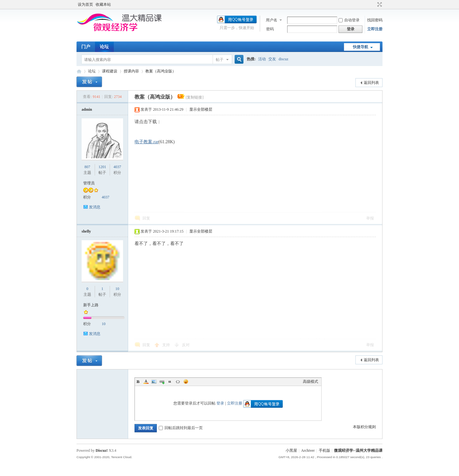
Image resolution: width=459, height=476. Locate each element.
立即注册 (375, 29)
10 (117, 289)
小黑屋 (291, 450)
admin (87, 109)
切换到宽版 (379, 4)
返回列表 (371, 83)
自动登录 (349, 20)
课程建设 (110, 71)
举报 (370, 218)
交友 (272, 59)
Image (154, 382)
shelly (86, 231)
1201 (102, 167)
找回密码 (375, 20)
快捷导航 (361, 47)
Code (178, 382)
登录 (220, 403)
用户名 (272, 20)
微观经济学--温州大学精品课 (79, 71)
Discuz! (102, 450)
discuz (284, 59)
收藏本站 (103, 4)
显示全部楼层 (201, 109)
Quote (170, 382)
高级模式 (310, 382)
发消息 (95, 207)
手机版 (324, 450)
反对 (186, 345)
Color (146, 382)
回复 (146, 218)
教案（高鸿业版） (161, 71)
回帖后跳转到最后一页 (181, 428)
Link (162, 382)
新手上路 (91, 305)
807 (87, 167)
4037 (117, 167)
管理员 (89, 183)
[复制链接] (194, 97)
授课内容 (131, 71)
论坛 (104, 47)
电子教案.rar (146, 142)
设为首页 (85, 4)
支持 (167, 345)
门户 (86, 47)
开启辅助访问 (374, 4)
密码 (270, 29)
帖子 (220, 60)
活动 (262, 59)
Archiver (308, 450)
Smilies (186, 382)
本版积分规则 (364, 427)
